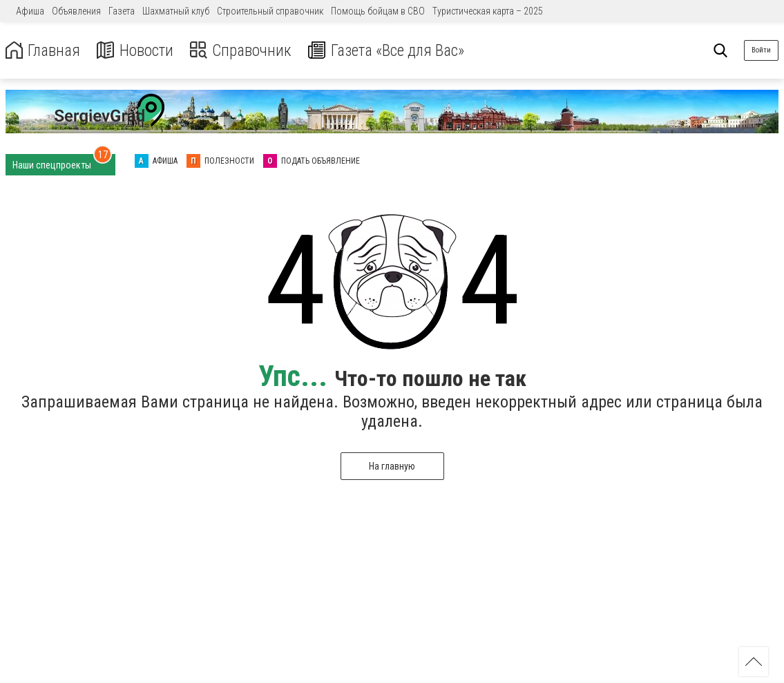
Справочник (244, 51)
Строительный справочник (270, 11)
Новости (137, 51)
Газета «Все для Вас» (393, 51)
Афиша (30, 11)
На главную (392, 466)
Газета (122, 11)
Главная (44, 51)
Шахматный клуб (176, 11)
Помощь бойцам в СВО (378, 11)
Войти (761, 50)
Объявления (76, 11)
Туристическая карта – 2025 (488, 11)
